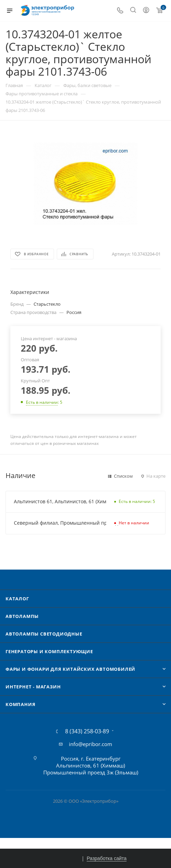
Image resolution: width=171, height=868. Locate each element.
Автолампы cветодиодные (44, 634)
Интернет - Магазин (33, 687)
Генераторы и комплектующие (49, 651)
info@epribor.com (91, 744)
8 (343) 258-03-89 (87, 731)
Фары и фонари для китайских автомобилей (70, 669)
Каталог (17, 599)
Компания (20, 704)
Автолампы (22, 616)
